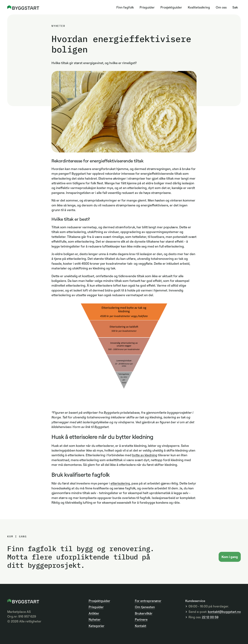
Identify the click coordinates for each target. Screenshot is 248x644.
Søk (235, 7)
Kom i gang (230, 557)
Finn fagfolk (125, 7)
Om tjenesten (145, 607)
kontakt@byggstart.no (224, 612)
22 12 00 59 (210, 617)
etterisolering (120, 483)
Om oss (221, 7)
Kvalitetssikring (199, 7)
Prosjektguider (171, 7)
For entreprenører (148, 601)
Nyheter (95, 619)
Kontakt (141, 626)
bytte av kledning (145, 455)
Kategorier (97, 626)
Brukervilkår (144, 613)
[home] (23, 7)
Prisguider (147, 7)
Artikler (94, 613)
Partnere (141, 619)
